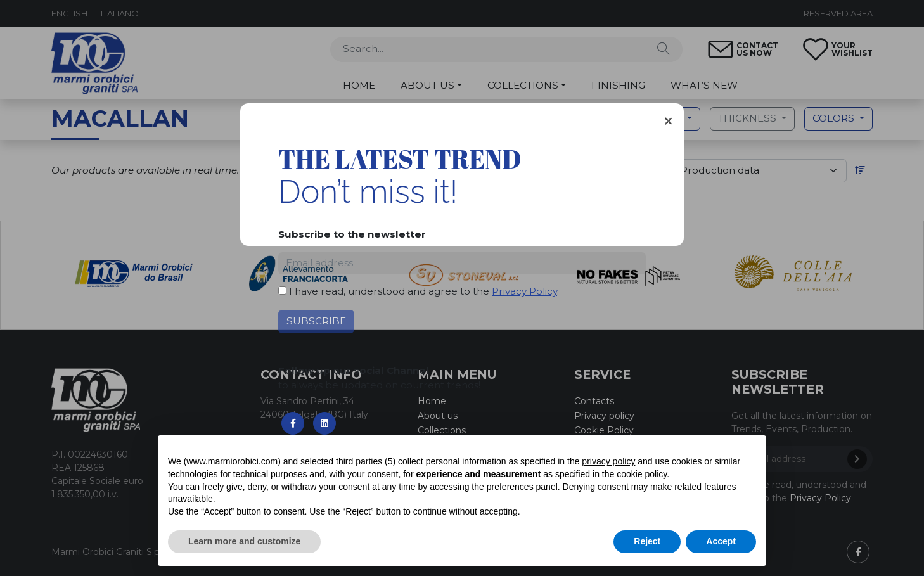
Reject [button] (647, 541)
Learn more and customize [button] (244, 541)
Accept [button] (721, 541)
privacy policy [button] (608, 461)
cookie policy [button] (642, 474)
